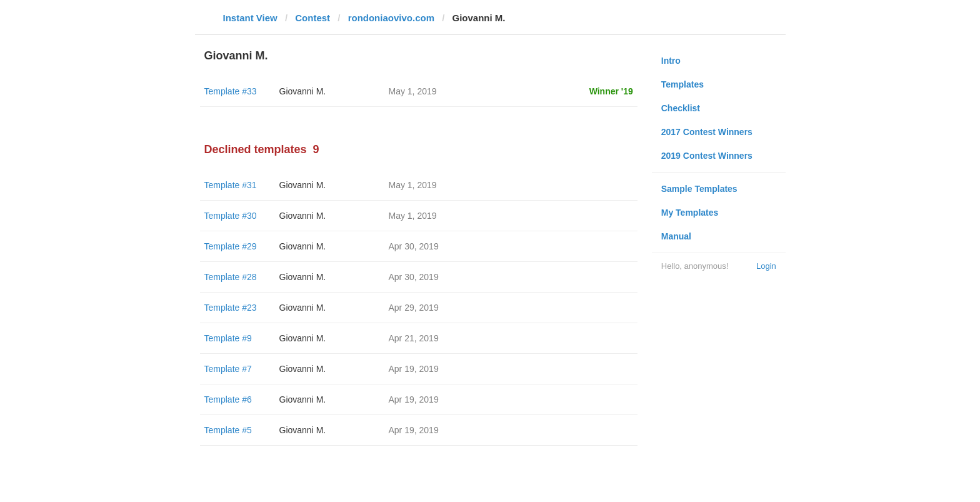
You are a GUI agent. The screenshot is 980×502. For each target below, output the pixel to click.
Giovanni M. (303, 91)
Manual (676, 236)
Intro (671, 61)
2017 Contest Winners (707, 132)
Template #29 (231, 246)
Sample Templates (699, 189)
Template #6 (228, 399)
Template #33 (231, 91)
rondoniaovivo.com (391, 18)
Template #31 (231, 185)
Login (766, 266)
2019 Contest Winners (707, 156)
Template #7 (228, 369)
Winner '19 (611, 91)
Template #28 (231, 277)
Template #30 (231, 216)
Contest (312, 18)
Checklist (681, 108)
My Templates (690, 213)
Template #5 (228, 430)
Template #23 (231, 308)
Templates (682, 84)
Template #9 (228, 338)
